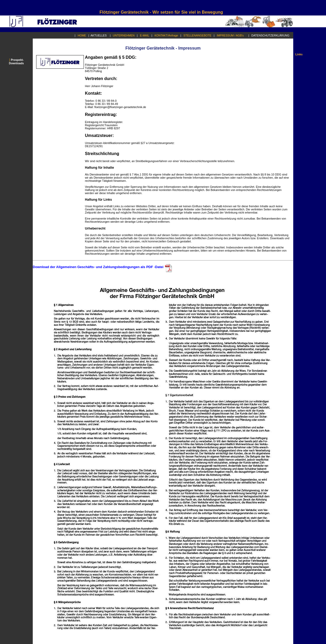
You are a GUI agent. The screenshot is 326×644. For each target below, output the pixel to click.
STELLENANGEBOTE (199, 35)
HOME (83, 35)
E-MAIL (146, 35)
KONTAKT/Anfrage (168, 35)
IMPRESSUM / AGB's (231, 35)
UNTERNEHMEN (125, 35)
